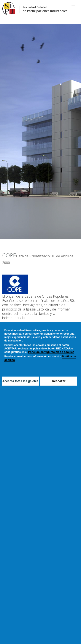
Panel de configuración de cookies (51, 352)
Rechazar (59, 381)
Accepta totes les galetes (20, 381)
